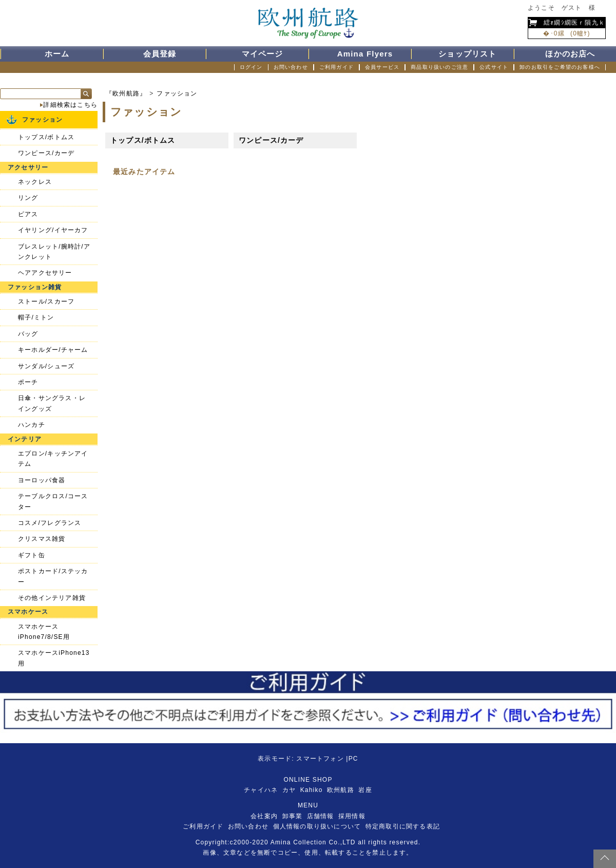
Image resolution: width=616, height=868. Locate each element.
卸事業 (293, 816)
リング (28, 198)
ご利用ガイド (336, 67)
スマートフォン (320, 759)
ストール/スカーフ (46, 301)
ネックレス (35, 182)
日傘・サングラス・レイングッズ (52, 403)
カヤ (289, 790)
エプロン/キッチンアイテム (53, 459)
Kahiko (312, 790)
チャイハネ (261, 790)
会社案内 (264, 816)
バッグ (28, 334)
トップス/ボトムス (143, 140)
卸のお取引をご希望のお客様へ (560, 67)
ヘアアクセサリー (45, 273)
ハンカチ (32, 425)
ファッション (177, 93)
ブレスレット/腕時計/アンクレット (54, 252)
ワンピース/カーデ (271, 140)
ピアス (28, 214)
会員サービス (382, 67)
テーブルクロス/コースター (53, 501)
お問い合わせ (291, 67)
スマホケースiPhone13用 (54, 658)
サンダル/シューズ (46, 366)
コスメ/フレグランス (50, 523)
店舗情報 (321, 816)
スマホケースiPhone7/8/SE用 (44, 632)
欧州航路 (341, 790)
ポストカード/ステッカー (53, 576)
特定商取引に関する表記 (403, 826)
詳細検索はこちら (70, 105)
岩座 (365, 790)
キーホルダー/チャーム (53, 350)
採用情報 (352, 816)
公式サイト (494, 67)
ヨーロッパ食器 (42, 480)
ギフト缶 (32, 555)
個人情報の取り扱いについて (317, 826)
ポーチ (28, 382)
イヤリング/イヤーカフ (53, 230)
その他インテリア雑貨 (52, 598)
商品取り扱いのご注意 (439, 67)
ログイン (251, 67)
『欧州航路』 (126, 93)
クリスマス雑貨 (42, 539)
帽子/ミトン (36, 317)
